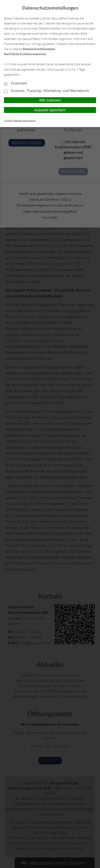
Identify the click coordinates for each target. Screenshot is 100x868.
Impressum (29, 121)
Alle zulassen (50, 100)
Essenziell (15, 83)
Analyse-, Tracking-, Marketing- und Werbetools (47, 91)
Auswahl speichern (50, 110)
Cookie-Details (13, 121)
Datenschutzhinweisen (39, 49)
